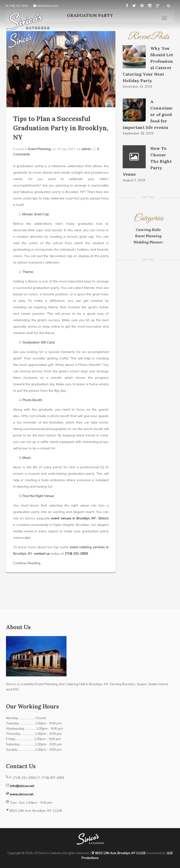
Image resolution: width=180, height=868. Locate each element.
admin (86, 149)
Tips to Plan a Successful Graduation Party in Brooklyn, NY (61, 128)
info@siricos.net (48, 6)
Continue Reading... (28, 563)
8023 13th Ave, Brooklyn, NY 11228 (118, 853)
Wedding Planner (148, 242)
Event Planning (39, 149)
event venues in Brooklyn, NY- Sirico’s (80, 518)
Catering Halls (148, 230)
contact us (42, 554)
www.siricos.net (22, 794)
